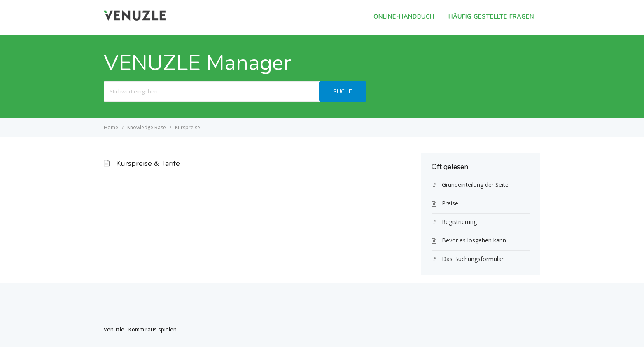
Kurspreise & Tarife (148, 163)
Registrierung (459, 222)
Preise (450, 203)
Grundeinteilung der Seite (475, 185)
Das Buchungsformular (473, 259)
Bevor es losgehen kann (474, 240)
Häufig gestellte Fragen (491, 17)
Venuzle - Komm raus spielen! (141, 329)
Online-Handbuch (404, 17)
